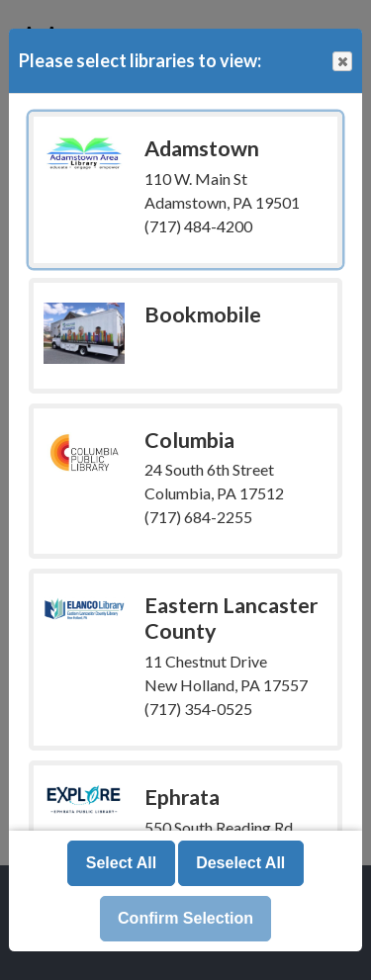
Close (341, 62)
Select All (121, 863)
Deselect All (240, 863)
